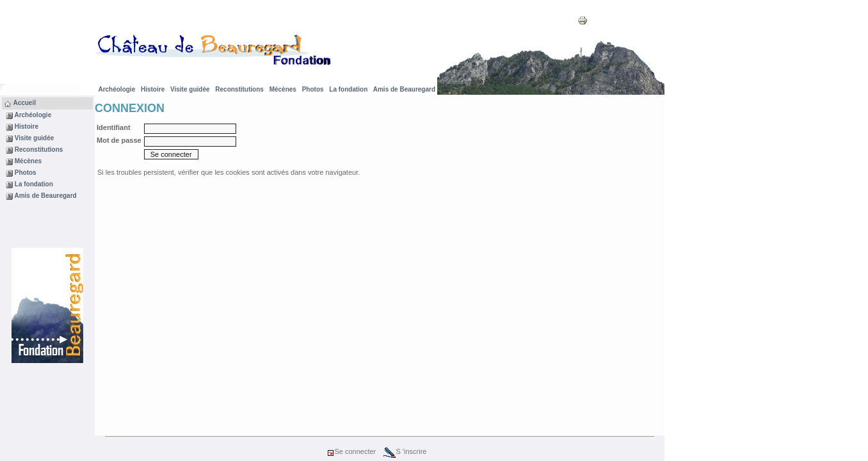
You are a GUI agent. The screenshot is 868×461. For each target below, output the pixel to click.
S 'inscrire (405, 451)
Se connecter (351, 451)
